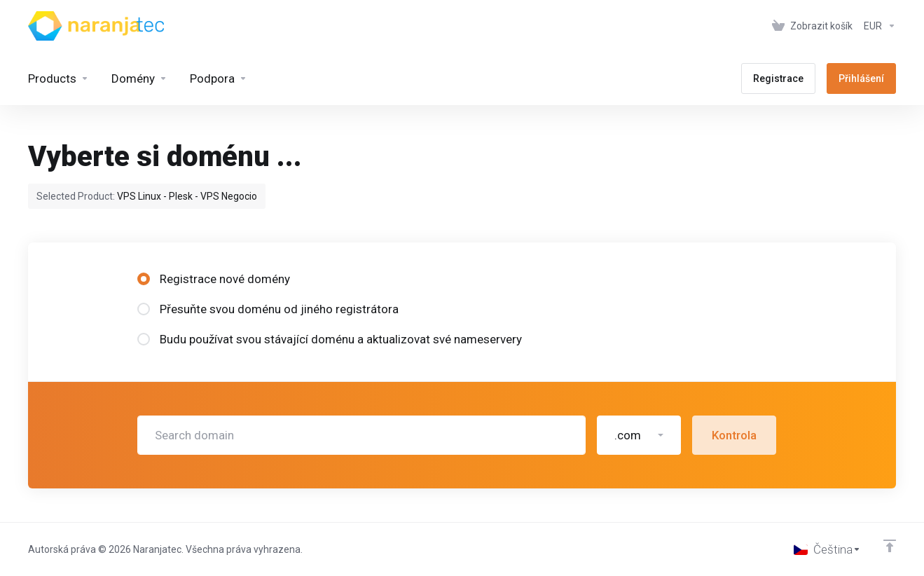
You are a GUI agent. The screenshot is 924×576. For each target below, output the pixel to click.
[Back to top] (890, 546)
